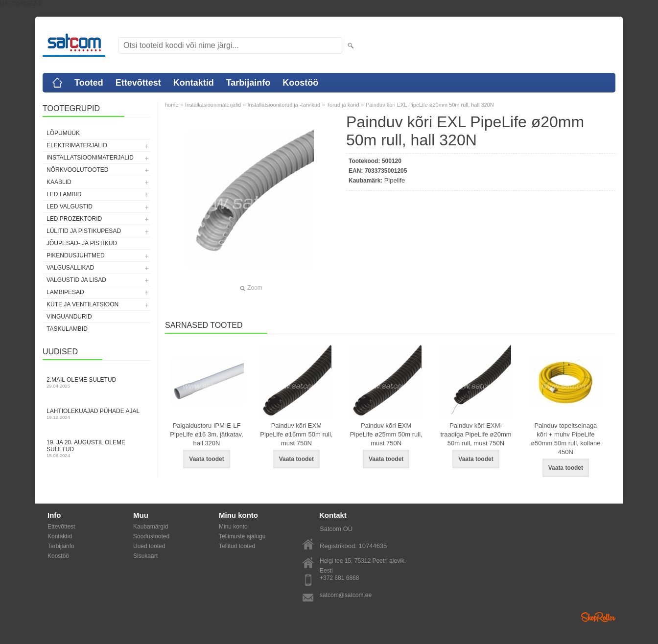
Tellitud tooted (237, 546)
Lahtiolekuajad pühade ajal (96, 414)
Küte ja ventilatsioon (82, 304)
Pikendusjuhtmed (76, 255)
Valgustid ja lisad (76, 280)
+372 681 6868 (339, 578)
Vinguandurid (69, 317)
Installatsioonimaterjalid (90, 158)
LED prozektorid (74, 219)
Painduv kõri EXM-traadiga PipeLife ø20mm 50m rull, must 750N (476, 434)
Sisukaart (145, 556)
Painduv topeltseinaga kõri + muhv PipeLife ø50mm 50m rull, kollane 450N (565, 439)
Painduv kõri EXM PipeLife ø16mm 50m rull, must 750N (296, 434)
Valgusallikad (70, 268)
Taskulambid (67, 329)
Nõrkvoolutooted (77, 170)
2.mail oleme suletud (96, 382)
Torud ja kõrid (343, 105)
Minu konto (233, 527)
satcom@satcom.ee (346, 595)
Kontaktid (194, 83)
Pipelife (395, 180)
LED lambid (64, 194)
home (172, 105)
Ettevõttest (138, 83)
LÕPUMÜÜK (63, 133)
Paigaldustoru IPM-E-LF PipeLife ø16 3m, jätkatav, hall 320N (206, 434)
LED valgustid (70, 207)
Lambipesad (65, 292)
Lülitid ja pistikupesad (84, 231)
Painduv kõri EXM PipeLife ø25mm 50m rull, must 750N (386, 434)
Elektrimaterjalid (77, 145)
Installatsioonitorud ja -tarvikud (284, 105)
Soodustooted (151, 536)
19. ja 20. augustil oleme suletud (96, 448)
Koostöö (300, 83)
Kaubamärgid (151, 527)
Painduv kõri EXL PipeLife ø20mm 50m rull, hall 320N (430, 105)
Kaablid (59, 182)
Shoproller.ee (598, 617)
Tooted (89, 83)
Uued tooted (149, 546)
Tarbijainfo (248, 83)
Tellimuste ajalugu (242, 536)
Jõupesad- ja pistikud (82, 243)
